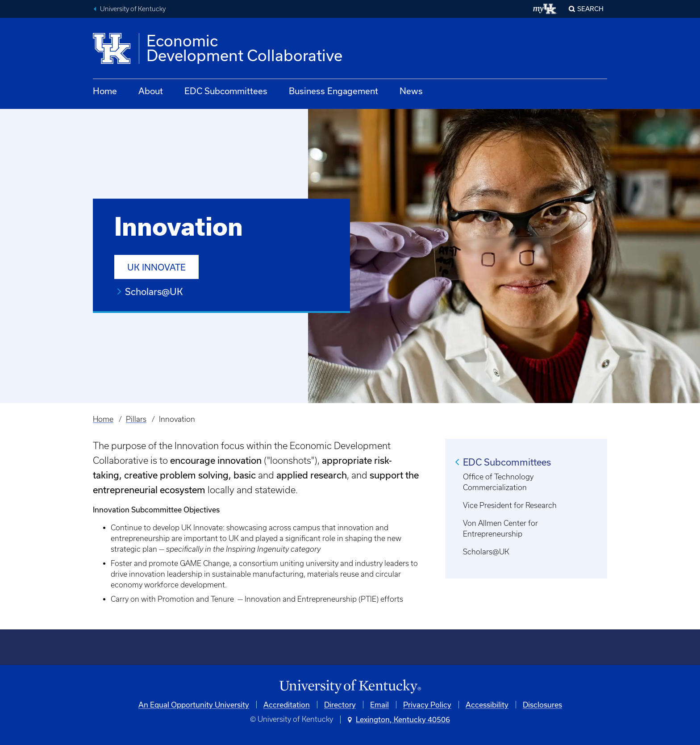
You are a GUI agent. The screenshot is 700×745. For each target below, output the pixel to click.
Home (105, 91)
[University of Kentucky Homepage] (350, 687)
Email (379, 705)
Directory (340, 705)
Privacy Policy (427, 705)
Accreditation (287, 705)
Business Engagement (333, 91)
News (411, 91)
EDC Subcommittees (226, 91)
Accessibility (487, 705)
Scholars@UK (154, 291)
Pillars (136, 419)
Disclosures (542, 705)
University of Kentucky (133, 9)
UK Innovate (156, 267)
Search (590, 9)
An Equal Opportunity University (194, 705)
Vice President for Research (510, 505)
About (151, 91)
